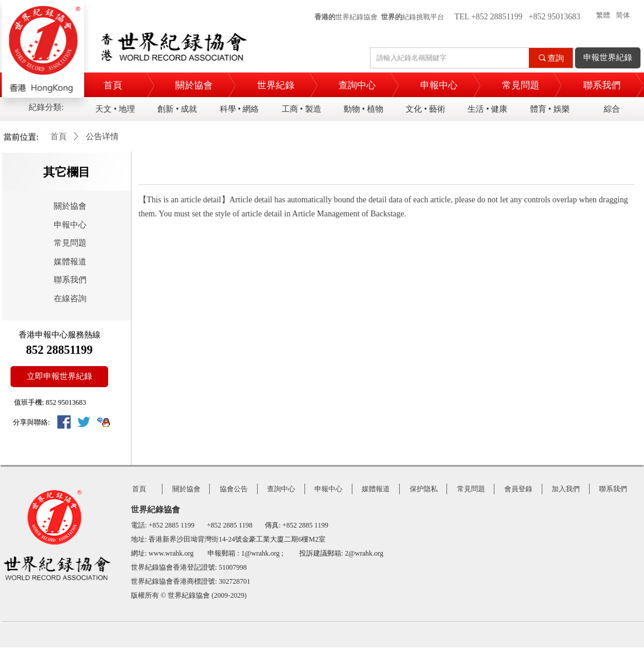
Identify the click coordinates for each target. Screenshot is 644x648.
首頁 (58, 137)
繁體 (603, 15)
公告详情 (102, 137)
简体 (623, 15)
